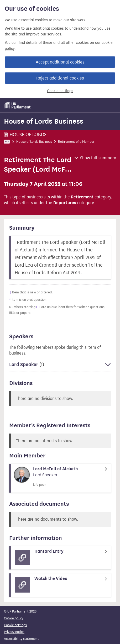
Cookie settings (60, 91)
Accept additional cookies (60, 62)
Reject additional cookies (60, 78)
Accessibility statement (21, 639)
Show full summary (98, 158)
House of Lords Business (44, 121)
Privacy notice (14, 632)
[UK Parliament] (18, 105)
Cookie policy (14, 618)
